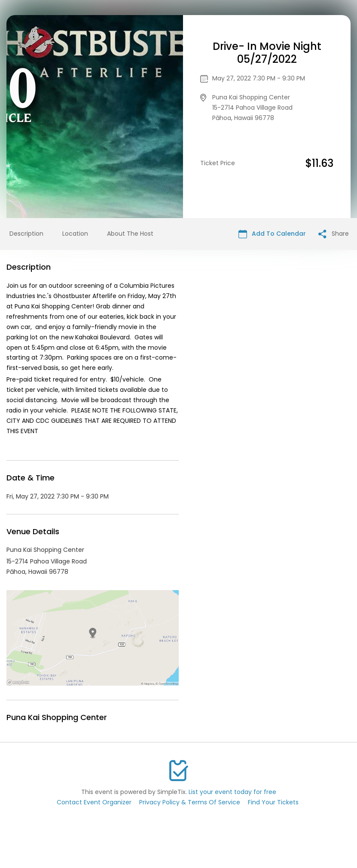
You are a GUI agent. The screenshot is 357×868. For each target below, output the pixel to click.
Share (334, 234)
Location (75, 234)
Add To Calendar (272, 234)
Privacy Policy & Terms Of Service (190, 802)
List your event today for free (232, 792)
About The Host (130, 234)
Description (26, 234)
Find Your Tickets (273, 802)
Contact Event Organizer (94, 802)
